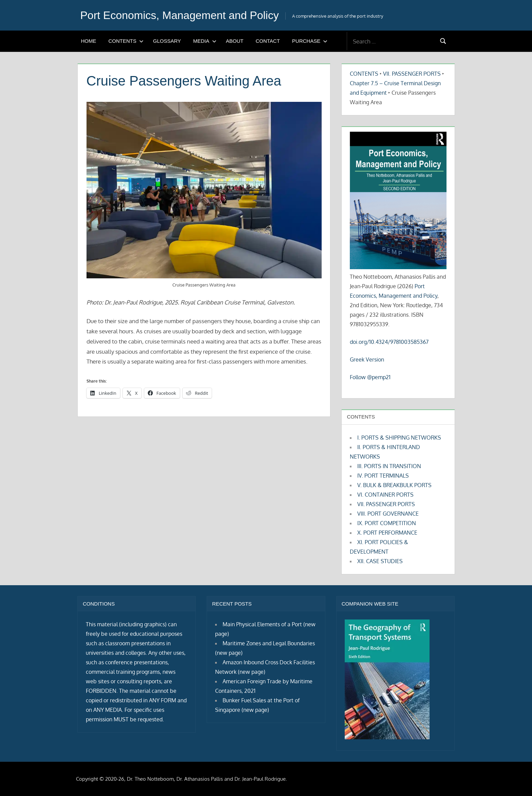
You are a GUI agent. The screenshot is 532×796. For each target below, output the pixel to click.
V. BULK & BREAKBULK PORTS (394, 485)
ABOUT (235, 41)
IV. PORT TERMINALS (383, 476)
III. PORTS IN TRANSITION (389, 466)
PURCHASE (310, 41)
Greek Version (367, 359)
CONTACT (268, 41)
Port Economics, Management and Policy (180, 15)
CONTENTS (126, 41)
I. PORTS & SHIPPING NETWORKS (399, 438)
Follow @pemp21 (370, 377)
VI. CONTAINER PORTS (385, 495)
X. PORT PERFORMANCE (387, 533)
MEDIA (205, 41)
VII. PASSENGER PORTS (412, 74)
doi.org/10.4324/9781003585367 (389, 342)
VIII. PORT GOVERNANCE (388, 514)
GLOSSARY (167, 41)
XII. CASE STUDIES (380, 561)
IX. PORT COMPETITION (387, 523)
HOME (89, 41)
